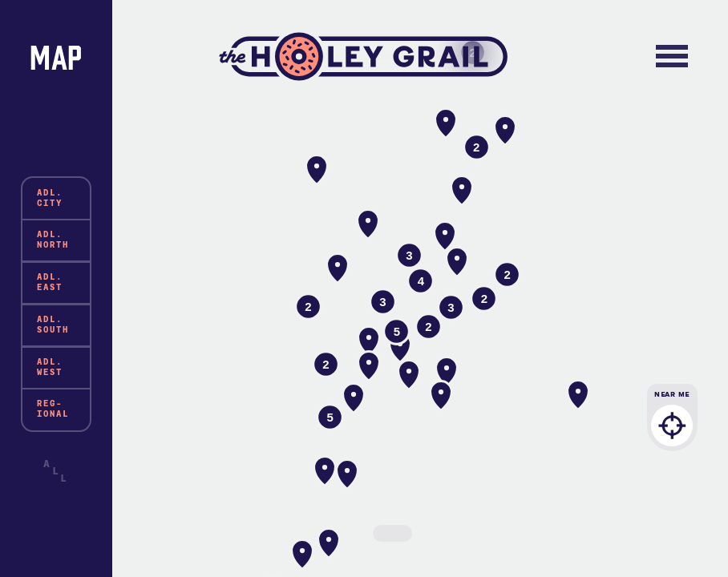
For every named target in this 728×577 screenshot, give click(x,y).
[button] (338, 268)
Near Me (672, 426)
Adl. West (50, 367)
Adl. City (50, 198)
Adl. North (53, 240)
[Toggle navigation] (672, 56)
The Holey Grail (364, 56)
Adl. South (53, 325)
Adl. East (50, 282)
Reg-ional (53, 409)
